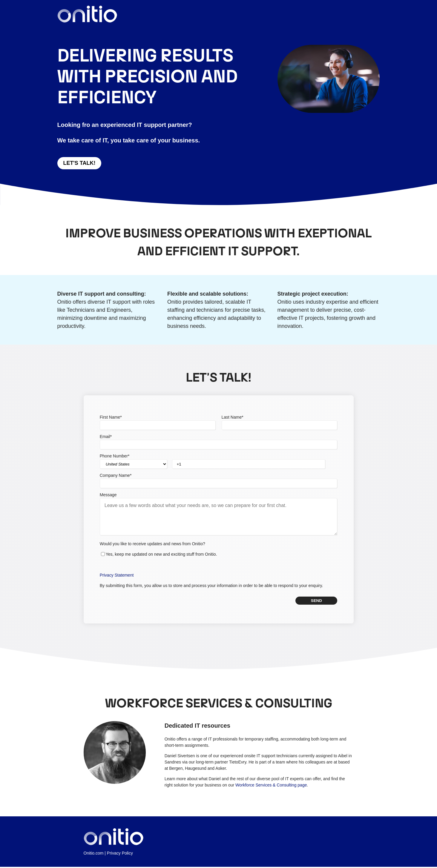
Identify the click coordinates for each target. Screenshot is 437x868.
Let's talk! (79, 163)
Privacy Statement (117, 576)
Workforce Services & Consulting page (271, 786)
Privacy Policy (120, 854)
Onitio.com (94, 854)
